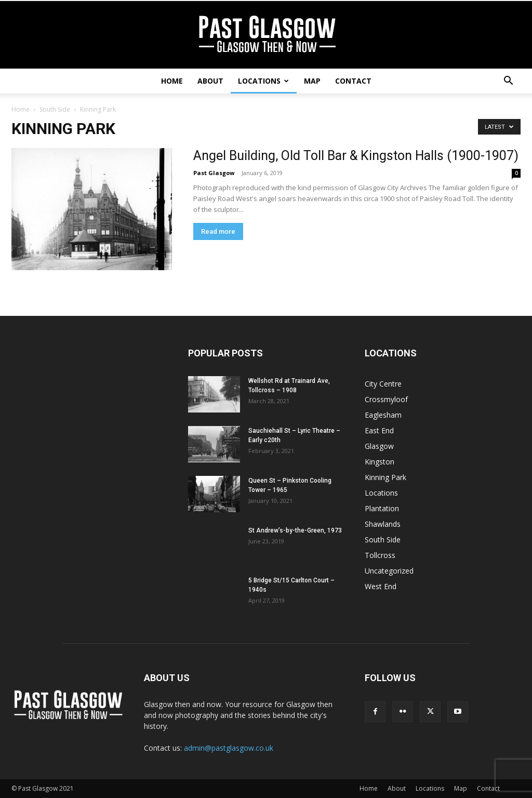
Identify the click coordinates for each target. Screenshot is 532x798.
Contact (353, 81)
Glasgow (379, 446)
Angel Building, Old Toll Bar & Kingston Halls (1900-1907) (356, 156)
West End (381, 586)
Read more (218, 231)
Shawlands (383, 524)
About (210, 81)
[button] (508, 82)
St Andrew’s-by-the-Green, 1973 (295, 530)
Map (312, 81)
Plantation (382, 508)
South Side (55, 109)
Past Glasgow (214, 173)
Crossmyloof (386, 399)
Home (172, 81)
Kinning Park (385, 477)
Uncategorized (389, 571)
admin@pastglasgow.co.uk (229, 748)
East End (379, 430)
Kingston (380, 462)
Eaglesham (383, 415)
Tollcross (380, 555)
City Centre (383, 384)
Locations (263, 81)
